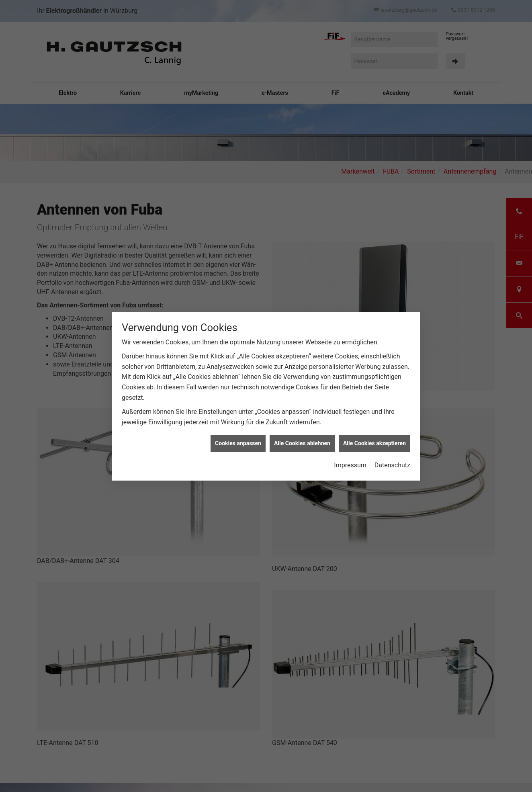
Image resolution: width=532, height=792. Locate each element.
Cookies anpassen (238, 443)
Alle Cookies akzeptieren (374, 443)
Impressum (350, 465)
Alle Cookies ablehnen (302, 443)
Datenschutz (392, 465)
